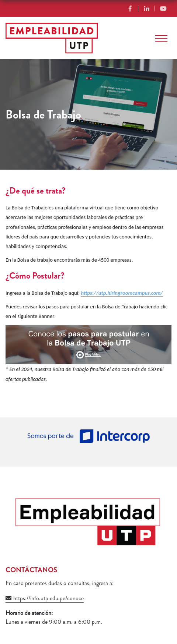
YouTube (163, 8)
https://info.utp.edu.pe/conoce (48, 598)
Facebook (130, 8)
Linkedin (147, 8)
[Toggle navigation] (161, 38)
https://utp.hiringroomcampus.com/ (122, 293)
